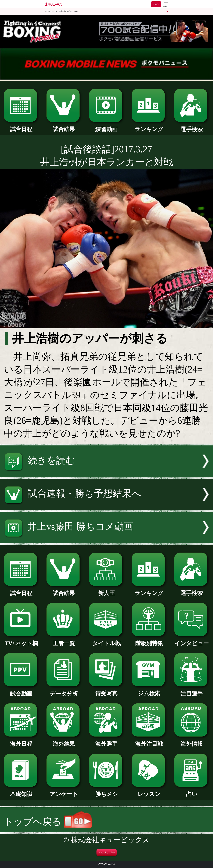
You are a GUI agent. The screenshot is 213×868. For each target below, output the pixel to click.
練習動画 (107, 127)
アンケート (64, 791)
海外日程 (21, 741)
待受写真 (107, 691)
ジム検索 (149, 691)
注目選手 (192, 691)
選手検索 (192, 127)
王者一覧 (64, 641)
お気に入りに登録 (107, 853)
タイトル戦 (107, 641)
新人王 (107, 590)
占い (192, 791)
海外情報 (192, 741)
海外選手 (107, 741)
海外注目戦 (149, 741)
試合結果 (64, 126)
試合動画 (21, 691)
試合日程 (21, 126)
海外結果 (64, 741)
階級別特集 (149, 641)
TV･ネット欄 (21, 641)
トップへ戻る (48, 822)
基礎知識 (21, 791)
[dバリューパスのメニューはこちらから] (166, 5)
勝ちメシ (107, 791)
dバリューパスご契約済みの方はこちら (62, 11)
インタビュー (192, 641)
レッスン (149, 791)
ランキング (149, 126)
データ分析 (64, 691)
